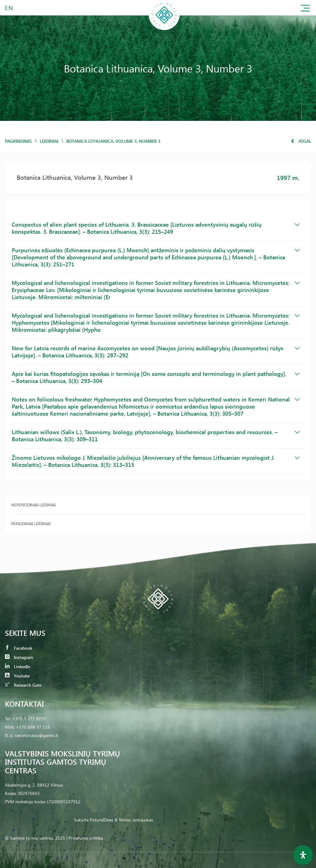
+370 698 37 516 (33, 727)
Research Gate (23, 685)
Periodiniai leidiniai (31, 523)
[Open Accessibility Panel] (303, 855)
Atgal (301, 141)
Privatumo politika (86, 838)
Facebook (19, 648)
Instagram (19, 657)
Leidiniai (49, 141)
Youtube (17, 676)
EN (9, 8)
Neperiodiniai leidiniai (33, 505)
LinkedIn (18, 666)
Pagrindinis (18, 141)
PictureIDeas (102, 820)
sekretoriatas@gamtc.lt (36, 735)
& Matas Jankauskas (134, 820)
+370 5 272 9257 (29, 719)
